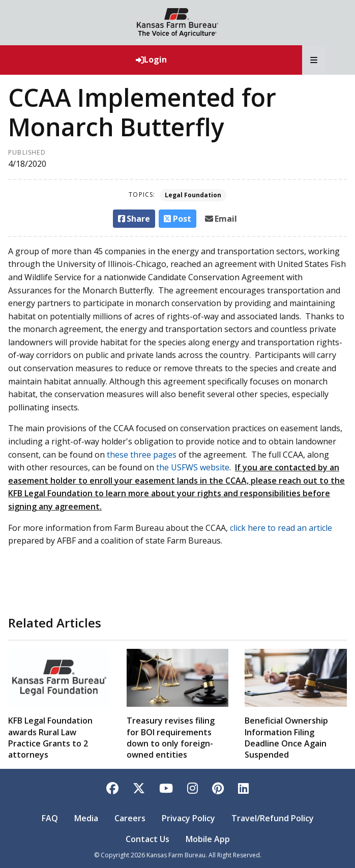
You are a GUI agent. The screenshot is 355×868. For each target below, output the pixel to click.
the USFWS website (193, 467)
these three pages (142, 455)
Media (86, 818)
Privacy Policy (188, 818)
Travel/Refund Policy (273, 818)
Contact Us (147, 839)
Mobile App (208, 839)
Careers (130, 818)
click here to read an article (281, 528)
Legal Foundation (193, 195)
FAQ (50, 818)
